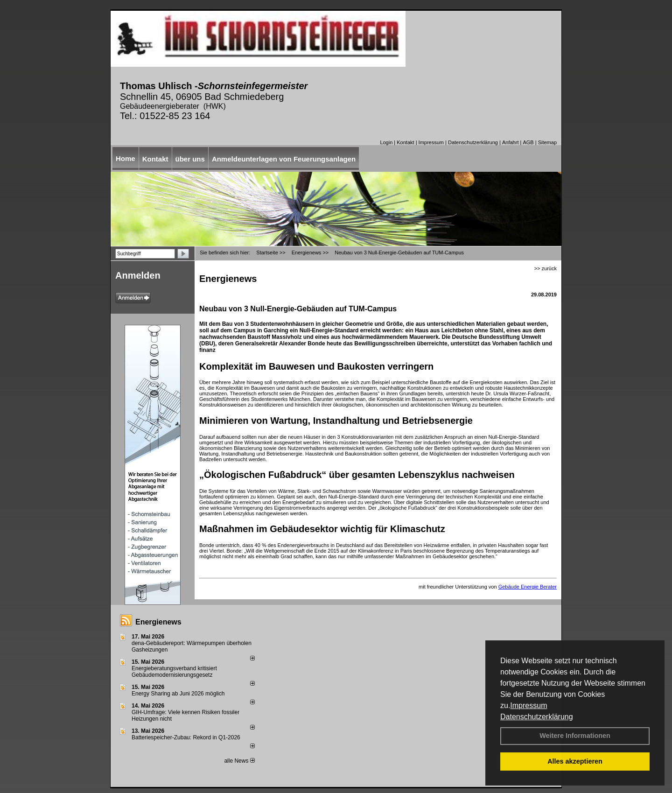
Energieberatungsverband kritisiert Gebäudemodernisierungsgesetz (174, 672)
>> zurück (546, 268)
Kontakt (405, 142)
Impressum (528, 705)
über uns (190, 159)
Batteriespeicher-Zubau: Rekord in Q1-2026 (186, 737)
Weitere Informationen (575, 736)
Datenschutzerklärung (537, 717)
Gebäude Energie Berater (528, 587)
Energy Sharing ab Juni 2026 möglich (178, 694)
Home (126, 158)
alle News (239, 761)
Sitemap (547, 142)
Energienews (158, 622)
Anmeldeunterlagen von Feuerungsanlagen (284, 159)
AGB (528, 142)
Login (386, 142)
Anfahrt (510, 142)
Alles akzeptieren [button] (575, 761)
